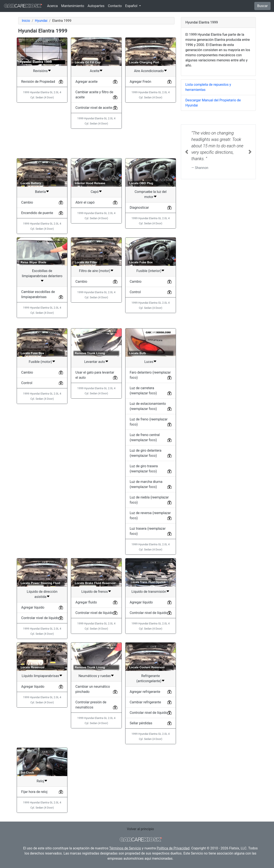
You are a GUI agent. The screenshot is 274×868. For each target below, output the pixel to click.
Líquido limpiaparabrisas (40, 676)
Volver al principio (140, 829)
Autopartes (96, 6)
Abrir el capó (85, 202)
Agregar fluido (86, 602)
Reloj (40, 781)
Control (135, 292)
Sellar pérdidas (141, 723)
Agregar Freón (141, 82)
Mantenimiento (73, 6)
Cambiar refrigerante (145, 702)
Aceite (95, 71)
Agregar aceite (86, 82)
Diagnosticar (139, 208)
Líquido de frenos (95, 592)
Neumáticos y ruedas (95, 676)
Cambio (27, 202)
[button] (187, 152)
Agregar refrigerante (145, 692)
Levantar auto (95, 362)
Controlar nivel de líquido (40, 618)
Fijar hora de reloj (34, 792)
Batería (40, 192)
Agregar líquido (33, 607)
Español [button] (132, 6)
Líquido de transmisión (149, 592)
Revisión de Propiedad (38, 82)
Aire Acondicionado (149, 71)
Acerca (52, 6)
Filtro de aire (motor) (95, 271)
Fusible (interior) (149, 271)
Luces (149, 362)
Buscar (262, 6)
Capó (95, 192)
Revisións (40, 71)
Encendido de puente (37, 213)
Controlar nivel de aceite (94, 108)
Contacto (115, 6)
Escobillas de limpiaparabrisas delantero (42, 273)
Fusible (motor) (40, 362)
